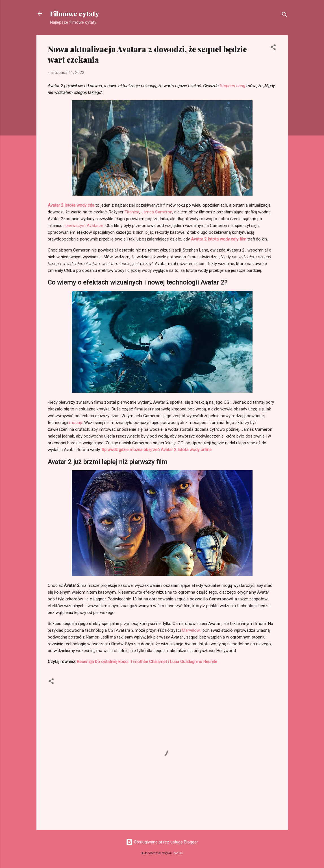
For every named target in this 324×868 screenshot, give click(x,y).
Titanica (132, 212)
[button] (273, 48)
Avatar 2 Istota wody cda (71, 205)
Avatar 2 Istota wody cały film (219, 239)
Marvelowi (191, 630)
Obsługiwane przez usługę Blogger (162, 842)
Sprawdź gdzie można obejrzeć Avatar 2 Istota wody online (157, 450)
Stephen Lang (232, 86)
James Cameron (157, 212)
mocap (76, 423)
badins (178, 853)
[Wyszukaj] (284, 15)
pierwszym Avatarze (84, 226)
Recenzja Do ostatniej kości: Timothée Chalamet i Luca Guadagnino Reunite (147, 662)
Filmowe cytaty (74, 14)
